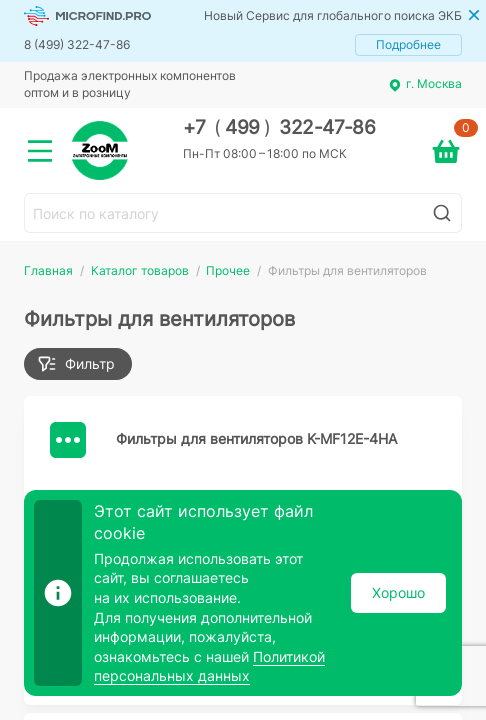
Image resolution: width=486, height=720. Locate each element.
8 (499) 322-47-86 (77, 44)
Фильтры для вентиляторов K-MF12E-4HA (256, 438)
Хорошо (398, 592)
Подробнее (408, 44)
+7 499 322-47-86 (279, 127)
